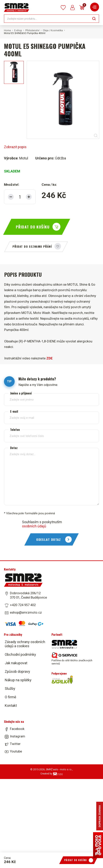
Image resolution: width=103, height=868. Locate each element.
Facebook (17, 729)
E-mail (14, 411)
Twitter (15, 744)
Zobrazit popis (15, 147)
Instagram (18, 736)
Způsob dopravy (17, 671)
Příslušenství (32, 30)
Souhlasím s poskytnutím (42, 524)
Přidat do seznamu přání (32, 246)
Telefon (15, 430)
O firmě (10, 697)
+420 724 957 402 (23, 605)
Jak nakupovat (16, 663)
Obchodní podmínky (20, 654)
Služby (10, 688)
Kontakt (11, 705)
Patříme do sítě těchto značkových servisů (72, 659)
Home (7, 30)
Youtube (16, 751)
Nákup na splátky (18, 680)
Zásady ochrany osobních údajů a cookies (25, 644)
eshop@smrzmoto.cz (26, 612)
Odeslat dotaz (49, 539)
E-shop (18, 30)
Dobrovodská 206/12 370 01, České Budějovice (28, 595)
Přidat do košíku (33, 227)
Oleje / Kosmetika (53, 30)
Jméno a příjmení (21, 393)
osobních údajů (34, 526)
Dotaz (14, 448)
